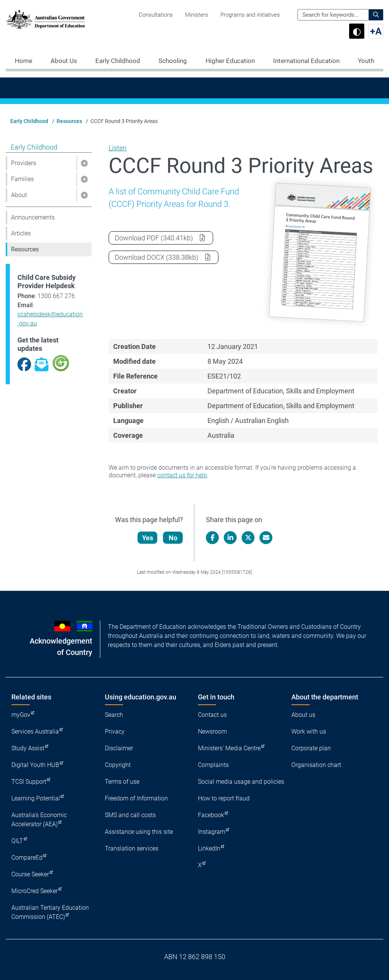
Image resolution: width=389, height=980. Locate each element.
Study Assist (28, 748)
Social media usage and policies (241, 782)
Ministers (197, 15)
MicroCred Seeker (35, 891)
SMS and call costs (130, 815)
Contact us (212, 715)
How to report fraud (224, 798)
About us (303, 715)
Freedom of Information (136, 798)
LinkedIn (209, 848)
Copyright (118, 765)
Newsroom (212, 731)
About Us (64, 61)
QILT (17, 841)
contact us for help (182, 475)
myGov (21, 715)
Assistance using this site (139, 832)
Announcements (33, 217)
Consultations (156, 15)
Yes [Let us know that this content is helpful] (148, 538)
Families (22, 179)
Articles (21, 233)
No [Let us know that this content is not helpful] (173, 538)
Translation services (132, 848)
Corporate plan (311, 748)
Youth (366, 61)
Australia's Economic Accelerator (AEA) (39, 820)
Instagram (212, 832)
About (19, 195)
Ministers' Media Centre (229, 748)
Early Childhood (118, 61)
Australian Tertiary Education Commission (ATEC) (50, 912)
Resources (69, 121)
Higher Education (230, 61)
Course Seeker (30, 874)
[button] (84, 163)
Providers (24, 163)
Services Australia (35, 731)
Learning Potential (36, 798)
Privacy (115, 731)
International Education (306, 61)
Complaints (213, 765)
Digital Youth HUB (35, 765)
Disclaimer (119, 748)
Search (114, 715)
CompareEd (27, 858)
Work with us (309, 731)
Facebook (211, 815)
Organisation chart (316, 765)
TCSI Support (29, 782)
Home (24, 61)
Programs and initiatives (250, 15)
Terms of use (122, 782)
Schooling (173, 61)
